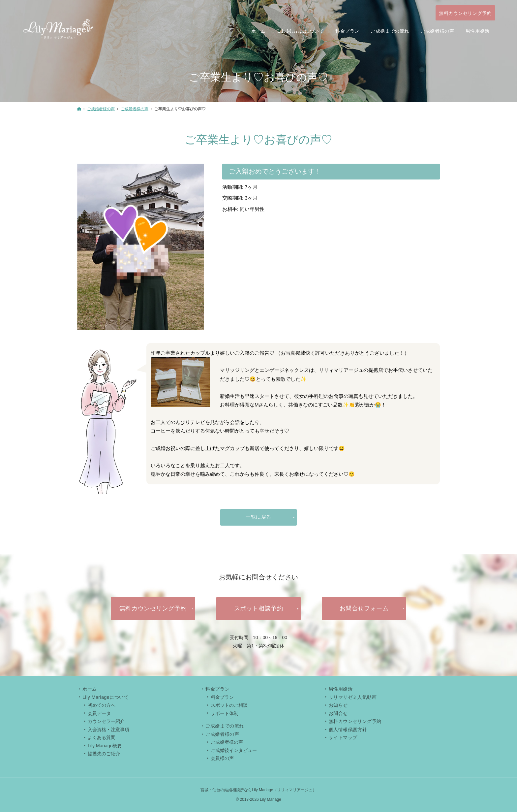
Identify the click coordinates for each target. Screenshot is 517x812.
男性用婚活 (341, 689)
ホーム (90, 689)
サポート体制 (225, 713)
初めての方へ (102, 705)
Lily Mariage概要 (105, 746)
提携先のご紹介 (104, 754)
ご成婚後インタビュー (234, 750)
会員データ (99, 713)
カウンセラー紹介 (106, 721)
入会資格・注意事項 (108, 730)
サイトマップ (343, 737)
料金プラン (222, 697)
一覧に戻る (258, 517)
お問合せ (338, 713)
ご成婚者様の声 (227, 742)
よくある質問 (102, 737)
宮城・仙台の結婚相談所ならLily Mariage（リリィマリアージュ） (259, 790)
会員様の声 (222, 758)
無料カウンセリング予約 (355, 721)
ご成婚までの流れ (225, 726)
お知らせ (338, 705)
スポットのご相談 (229, 705)
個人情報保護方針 (348, 730)
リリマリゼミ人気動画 (353, 697)
